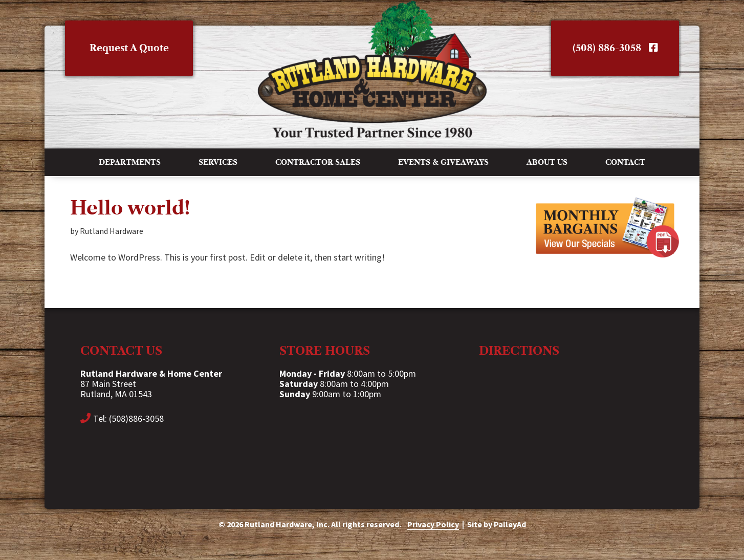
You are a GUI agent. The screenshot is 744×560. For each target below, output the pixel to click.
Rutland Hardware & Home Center (372, 69)
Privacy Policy (433, 524)
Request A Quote (129, 48)
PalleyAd (510, 524)
